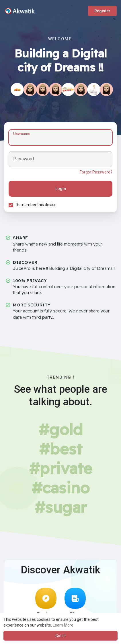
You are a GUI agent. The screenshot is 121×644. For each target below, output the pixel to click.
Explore (46, 602)
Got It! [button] (61, 636)
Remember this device (36, 205)
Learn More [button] (63, 625)
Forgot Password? (96, 172)
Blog (75, 602)
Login (61, 189)
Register (102, 11)
